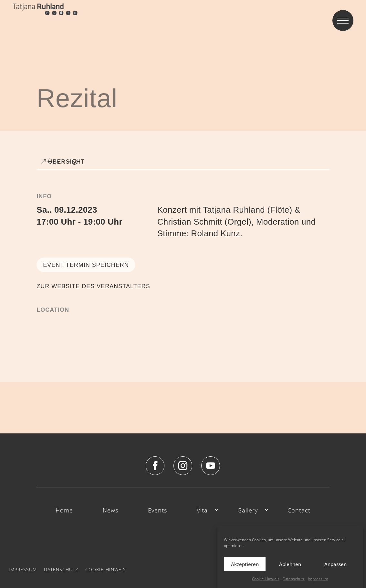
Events (157, 511)
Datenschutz (61, 569)
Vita (202, 511)
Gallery (248, 511)
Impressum (23, 569)
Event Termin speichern (86, 265)
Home (64, 511)
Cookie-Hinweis (106, 569)
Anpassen (335, 571)
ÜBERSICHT (66, 162)
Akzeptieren (245, 571)
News (110, 511)
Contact (299, 511)
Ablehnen (290, 571)
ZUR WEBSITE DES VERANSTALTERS (93, 286)
